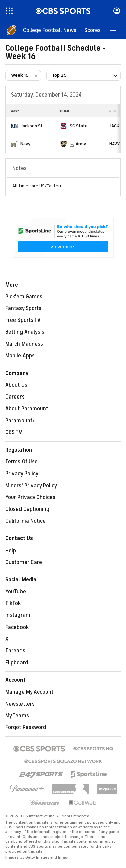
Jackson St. (32, 126)
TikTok (13, 603)
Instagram (18, 615)
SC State (79, 126)
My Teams (17, 716)
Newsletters (20, 704)
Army (81, 144)
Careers (15, 397)
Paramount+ (20, 421)
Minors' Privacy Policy (31, 486)
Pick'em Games (24, 297)
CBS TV (14, 432)
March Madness (24, 344)
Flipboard (17, 663)
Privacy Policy (22, 474)
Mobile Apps (20, 356)
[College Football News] (50, 30)
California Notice (26, 521)
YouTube (16, 592)
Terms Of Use (22, 462)
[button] (113, 30)
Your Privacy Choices (30, 497)
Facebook (17, 627)
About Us (16, 385)
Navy (25, 144)
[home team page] (14, 126)
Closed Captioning (27, 509)
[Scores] (93, 30)
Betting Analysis (25, 332)
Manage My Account (29, 692)
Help (11, 551)
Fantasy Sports (23, 308)
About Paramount (27, 409)
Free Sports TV (23, 320)
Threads (15, 651)
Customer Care (24, 562)
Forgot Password (26, 727)
